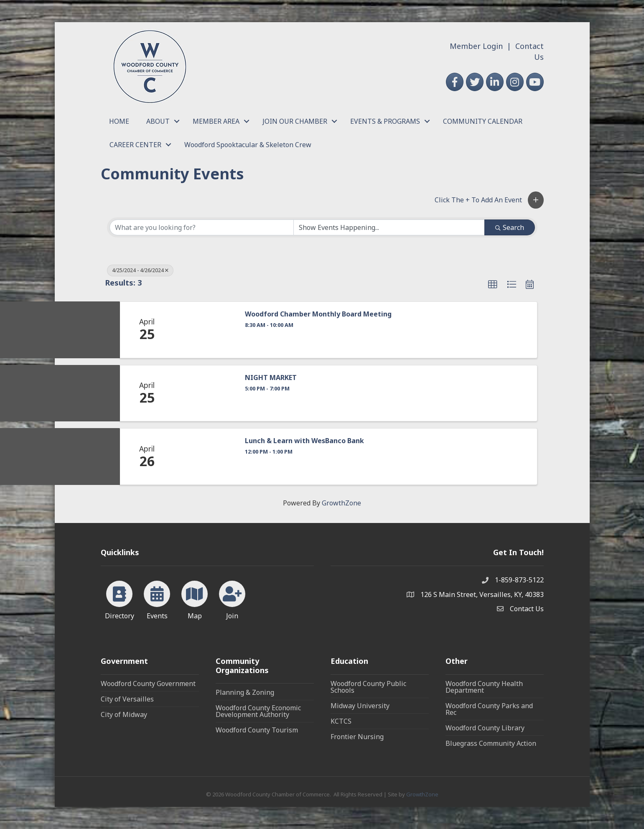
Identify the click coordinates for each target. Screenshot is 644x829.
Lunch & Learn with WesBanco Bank (304, 441)
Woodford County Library (485, 728)
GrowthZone (341, 503)
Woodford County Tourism (257, 730)
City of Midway (124, 714)
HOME (119, 121)
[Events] (157, 599)
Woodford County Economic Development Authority (258, 711)
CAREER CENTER (135, 145)
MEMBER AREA (216, 121)
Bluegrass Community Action (491, 743)
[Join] (232, 599)
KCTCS (341, 721)
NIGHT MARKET (271, 378)
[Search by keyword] (202, 227)
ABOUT (158, 121)
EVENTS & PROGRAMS (385, 121)
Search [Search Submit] (510, 227)
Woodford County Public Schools (368, 687)
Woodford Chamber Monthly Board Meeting (318, 314)
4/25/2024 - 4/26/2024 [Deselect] (140, 270)
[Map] (195, 599)
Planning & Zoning (245, 692)
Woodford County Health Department (484, 687)
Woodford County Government (148, 684)
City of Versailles (127, 699)
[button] (536, 200)
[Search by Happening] (389, 227)
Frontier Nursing (357, 737)
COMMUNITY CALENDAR (483, 121)
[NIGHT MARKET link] (206, 393)
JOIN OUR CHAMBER (295, 121)
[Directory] (119, 599)
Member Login (476, 46)
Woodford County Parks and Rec (489, 709)
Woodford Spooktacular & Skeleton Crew (248, 145)
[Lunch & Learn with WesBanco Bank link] (206, 457)
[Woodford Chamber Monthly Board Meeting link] (206, 330)
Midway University (360, 706)
